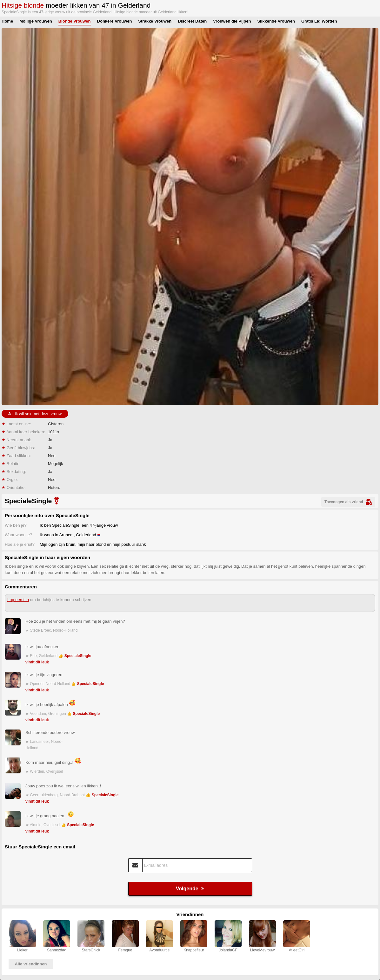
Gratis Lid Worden (319, 21)
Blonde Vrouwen (75, 21)
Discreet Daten (192, 21)
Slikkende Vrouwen (276, 21)
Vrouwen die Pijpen (232, 21)
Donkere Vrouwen (115, 21)
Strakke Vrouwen (155, 21)
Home (7, 21)
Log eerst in (18, 600)
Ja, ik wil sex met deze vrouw (35, 414)
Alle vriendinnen (31, 964)
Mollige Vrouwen (36, 21)
